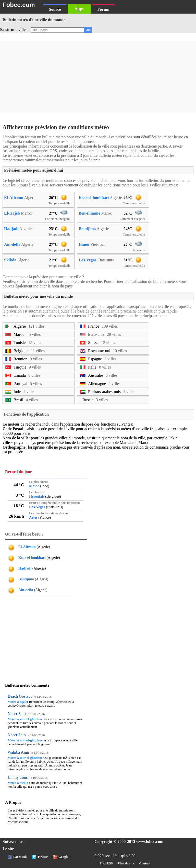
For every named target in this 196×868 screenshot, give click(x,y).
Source (55, 9)
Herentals (37, 496)
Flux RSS (106, 863)
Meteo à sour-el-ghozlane (25, 719)
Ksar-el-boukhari (94, 198)
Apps (79, 9)
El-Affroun (14, 198)
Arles (33, 517)
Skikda (10, 260)
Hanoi (84, 244)
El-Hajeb (12, 213)
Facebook (20, 857)
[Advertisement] (98, 77)
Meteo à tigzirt (18, 702)
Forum (103, 9)
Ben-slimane (89, 213)
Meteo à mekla (18, 783)
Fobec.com (19, 5)
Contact (145, 863)
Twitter (43, 857)
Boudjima (87, 229)
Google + (65, 857)
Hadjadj (11, 229)
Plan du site (126, 863)
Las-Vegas (88, 260)
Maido (34, 486)
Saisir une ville (13, 30)
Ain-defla (12, 244)
